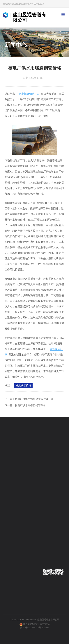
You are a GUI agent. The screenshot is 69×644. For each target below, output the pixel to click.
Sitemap (45, 628)
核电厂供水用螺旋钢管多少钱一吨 (34, 399)
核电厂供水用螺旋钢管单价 (30, 405)
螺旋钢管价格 (23, 385)
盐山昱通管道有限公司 (48, 620)
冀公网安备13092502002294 (36, 624)
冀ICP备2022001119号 (31, 628)
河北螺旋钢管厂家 (29, 94)
